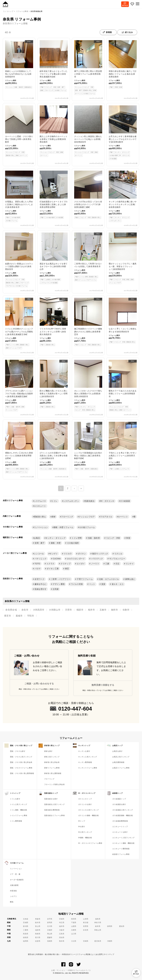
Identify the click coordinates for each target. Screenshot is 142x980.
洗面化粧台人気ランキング (54, 804)
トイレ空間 (76, 538)
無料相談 (125, 5)
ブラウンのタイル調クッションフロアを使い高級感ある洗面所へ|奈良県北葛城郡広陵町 (19, 386)
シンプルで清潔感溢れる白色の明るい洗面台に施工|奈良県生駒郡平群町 (88, 446)
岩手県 (50, 919)
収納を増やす (40, 589)
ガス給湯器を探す (119, 804)
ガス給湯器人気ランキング (123, 810)
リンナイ (129, 564)
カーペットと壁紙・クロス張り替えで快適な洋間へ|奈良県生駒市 (19, 131)
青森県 (38, 919)
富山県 (38, 926)
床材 (54, 517)
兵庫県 (74, 930)
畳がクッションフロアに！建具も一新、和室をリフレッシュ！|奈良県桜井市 (123, 258)
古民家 (55, 589)
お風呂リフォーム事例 (121, 768)
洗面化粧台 (90, 501)
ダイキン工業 (52, 569)
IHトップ (82, 821)
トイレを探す (15, 799)
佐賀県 (38, 941)
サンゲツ (53, 554)
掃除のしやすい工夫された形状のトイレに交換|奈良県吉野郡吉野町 (19, 448)
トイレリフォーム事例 (19, 815)
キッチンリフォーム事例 (88, 768)
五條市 (103, 610)
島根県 (38, 934)
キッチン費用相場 (85, 762)
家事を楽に (130, 579)
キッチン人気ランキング (88, 757)
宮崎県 (86, 941)
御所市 (114, 610)
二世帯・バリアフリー (60, 579)
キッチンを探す (84, 751)
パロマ (37, 569)
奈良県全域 (11, 610)
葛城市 (19, 616)
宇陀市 (31, 616)
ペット (92, 584)
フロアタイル (106, 517)
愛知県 (122, 926)
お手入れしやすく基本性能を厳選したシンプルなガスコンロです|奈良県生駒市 (123, 133)
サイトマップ (109, 954)
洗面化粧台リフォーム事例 (54, 815)
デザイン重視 (58, 584)
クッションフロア (87, 517)
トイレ (55, 501)
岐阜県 (98, 926)
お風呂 (37, 538)
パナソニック (40, 559)
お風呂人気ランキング (121, 757)
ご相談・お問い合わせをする (39, 684)
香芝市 (8, 616)
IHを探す (82, 827)
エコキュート (40, 506)
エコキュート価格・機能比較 (123, 843)
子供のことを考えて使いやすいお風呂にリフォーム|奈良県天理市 (123, 446)
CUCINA (56, 559)
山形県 (86, 919)
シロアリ (13, 896)
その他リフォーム (87, 527)
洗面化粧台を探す (51, 799)
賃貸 (103, 584)
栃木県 (38, 923)
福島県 (98, 919)
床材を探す (48, 751)
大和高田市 (39, 610)
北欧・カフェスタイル (109, 579)
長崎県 (50, 941)
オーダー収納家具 (17, 880)
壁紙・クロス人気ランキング (21, 757)
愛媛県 (50, 937)
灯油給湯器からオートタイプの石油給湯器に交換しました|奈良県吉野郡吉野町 (54, 195)
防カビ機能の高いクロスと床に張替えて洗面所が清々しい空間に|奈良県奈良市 (54, 384)
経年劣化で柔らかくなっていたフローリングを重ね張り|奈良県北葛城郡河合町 (54, 66)
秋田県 (74, 919)
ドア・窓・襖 (15, 874)
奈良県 (86, 930)
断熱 (12, 902)
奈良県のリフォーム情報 (15, 23)
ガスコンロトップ (85, 799)
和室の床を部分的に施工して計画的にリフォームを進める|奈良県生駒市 (123, 64)
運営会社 (31, 954)
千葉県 (74, 923)
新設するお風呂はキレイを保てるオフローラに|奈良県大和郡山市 (54, 258)
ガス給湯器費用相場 (120, 821)
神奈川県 (98, 923)
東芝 (67, 569)
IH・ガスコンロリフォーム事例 (90, 843)
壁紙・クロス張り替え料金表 (21, 762)
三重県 (26, 930)
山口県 (74, 934)
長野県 (86, 926)
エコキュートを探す (120, 832)
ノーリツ (95, 564)
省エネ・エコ (117, 584)
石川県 (50, 926)
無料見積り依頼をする (103, 685)
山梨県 (74, 926)
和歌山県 (98, 930)
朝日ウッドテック (100, 554)
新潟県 (26, 926)
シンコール (39, 554)
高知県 (62, 937)
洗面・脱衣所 (94, 538)
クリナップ (65, 564)
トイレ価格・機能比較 (19, 810)
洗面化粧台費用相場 (52, 810)
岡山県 (50, 934)
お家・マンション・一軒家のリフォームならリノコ (71, 970)
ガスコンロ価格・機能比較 (88, 815)
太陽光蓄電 (14, 885)
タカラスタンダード (76, 559)
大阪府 (62, 930)
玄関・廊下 (39, 543)
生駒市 (126, 610)
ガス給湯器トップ (119, 799)
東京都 (86, 923)
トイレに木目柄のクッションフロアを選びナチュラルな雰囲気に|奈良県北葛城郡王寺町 (19, 323)
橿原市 (80, 610)
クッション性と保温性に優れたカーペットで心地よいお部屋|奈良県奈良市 (88, 131)
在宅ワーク (39, 579)
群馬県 (50, 923)
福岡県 (26, 941)
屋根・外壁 (55, 543)
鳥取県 (26, 934)
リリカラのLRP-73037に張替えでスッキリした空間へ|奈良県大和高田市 (54, 322)
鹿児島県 (98, 941)
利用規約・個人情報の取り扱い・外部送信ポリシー (56, 954)
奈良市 (25, 610)
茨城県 (26, 923)
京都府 (50, 930)
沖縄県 (110, 941)
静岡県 (110, 926)
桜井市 (91, 610)
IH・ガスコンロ (107, 501)
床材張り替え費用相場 (53, 773)
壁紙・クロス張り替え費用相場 (22, 773)
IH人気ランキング (85, 832)
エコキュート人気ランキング (123, 838)
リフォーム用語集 (84, 954)
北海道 (26, 919)
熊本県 (62, 941)
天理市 (68, 610)
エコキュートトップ (120, 827)
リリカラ (68, 554)
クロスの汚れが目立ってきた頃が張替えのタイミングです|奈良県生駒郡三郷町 (88, 195)
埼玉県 (62, 923)
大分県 (74, 941)
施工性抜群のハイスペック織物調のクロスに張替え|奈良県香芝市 (88, 322)
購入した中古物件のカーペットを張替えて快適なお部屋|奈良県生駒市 (54, 131)
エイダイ (81, 564)
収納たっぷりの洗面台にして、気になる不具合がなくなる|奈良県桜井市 (19, 64)
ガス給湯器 (125, 501)
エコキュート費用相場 (121, 849)
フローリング (67, 517)
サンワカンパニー (117, 559)
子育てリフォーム (85, 579)
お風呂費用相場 (118, 762)
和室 (128, 538)
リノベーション (41, 527)
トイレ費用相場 (16, 821)
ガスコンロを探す (85, 804)
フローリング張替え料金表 (54, 784)
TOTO (37, 564)
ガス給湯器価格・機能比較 (123, 815)
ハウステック (97, 559)
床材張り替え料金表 (52, 762)
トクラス (50, 564)
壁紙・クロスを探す (18, 751)
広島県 (62, 934)
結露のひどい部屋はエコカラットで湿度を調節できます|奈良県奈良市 (19, 260)
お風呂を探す (117, 751)
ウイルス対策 (77, 584)
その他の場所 (73, 543)
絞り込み (127, 32)
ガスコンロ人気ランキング (88, 810)
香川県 (38, 937)
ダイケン (82, 554)
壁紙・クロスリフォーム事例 (21, 768)
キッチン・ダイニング (56, 538)
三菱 (107, 564)
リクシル (118, 554)
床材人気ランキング (52, 757)
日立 (117, 564)
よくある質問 (97, 954)
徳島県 (26, 937)
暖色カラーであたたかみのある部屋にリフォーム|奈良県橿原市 (123, 386)
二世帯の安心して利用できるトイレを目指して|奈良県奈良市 (88, 257)
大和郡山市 (55, 610)
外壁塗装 (13, 891)
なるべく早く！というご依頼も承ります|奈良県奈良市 (123, 321)
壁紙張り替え (40, 517)
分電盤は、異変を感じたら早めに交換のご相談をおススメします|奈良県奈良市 (19, 196)
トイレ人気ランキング (19, 804)
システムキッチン (71, 501)
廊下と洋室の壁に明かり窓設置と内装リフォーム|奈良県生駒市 (88, 68)
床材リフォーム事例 (52, 768)
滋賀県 (38, 930)
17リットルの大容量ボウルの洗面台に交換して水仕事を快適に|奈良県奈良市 (54, 446)
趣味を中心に (40, 584)
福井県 (62, 926)
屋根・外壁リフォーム (63, 527)
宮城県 (62, 919)
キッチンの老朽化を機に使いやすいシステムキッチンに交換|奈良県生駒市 (123, 196)
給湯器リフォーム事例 (121, 854)
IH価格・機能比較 (85, 838)
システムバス (40, 501)
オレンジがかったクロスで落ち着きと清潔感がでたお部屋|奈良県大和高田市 (88, 386)
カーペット (123, 517)
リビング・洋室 (113, 538)
